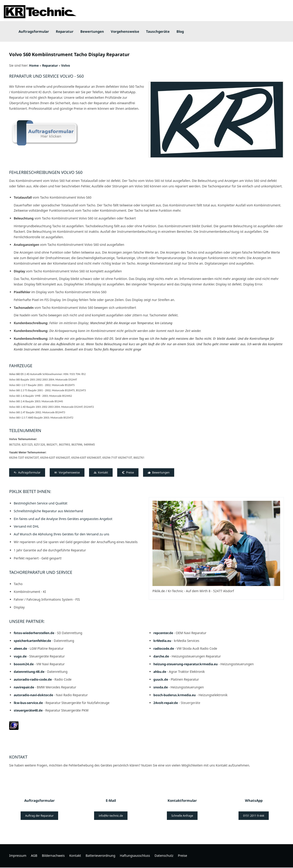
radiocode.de (164, 648)
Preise (128, 472)
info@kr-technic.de (111, 816)
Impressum (18, 856)
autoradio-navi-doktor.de (33, 695)
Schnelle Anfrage (182, 816)
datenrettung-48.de (29, 672)
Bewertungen (159, 472)
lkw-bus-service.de (28, 703)
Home (34, 65)
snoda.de (161, 687)
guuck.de (161, 679)
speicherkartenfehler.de (32, 641)
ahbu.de (160, 672)
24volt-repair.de (166, 703)
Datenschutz (164, 856)
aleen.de (20, 648)
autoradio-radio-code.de (33, 679)
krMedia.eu (162, 641)
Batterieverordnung (100, 856)
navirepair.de (24, 687)
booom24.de (24, 664)
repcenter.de (163, 633)
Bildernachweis (53, 856)
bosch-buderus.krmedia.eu (175, 695)
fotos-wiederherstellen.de (34, 633)
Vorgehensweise (67, 472)
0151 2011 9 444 (254, 816)
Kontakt (101, 472)
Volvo (66, 65)
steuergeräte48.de (28, 710)
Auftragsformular (27, 472)
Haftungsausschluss (135, 856)
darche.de (161, 656)
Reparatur (50, 65)
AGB (34, 856)
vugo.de (20, 656)
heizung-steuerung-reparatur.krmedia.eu (186, 664)
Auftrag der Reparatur (39, 816)
